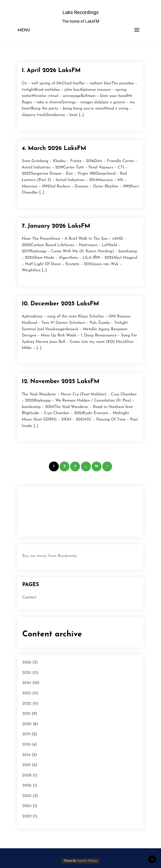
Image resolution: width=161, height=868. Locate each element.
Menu (24, 30)
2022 (27, 704)
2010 (26, 765)
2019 (26, 734)
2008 (27, 776)
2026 (27, 663)
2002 (27, 816)
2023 (27, 693)
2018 (26, 745)
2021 (26, 714)
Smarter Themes (87, 861)
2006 (27, 786)
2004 (27, 806)
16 (96, 466)
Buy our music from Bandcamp (50, 556)
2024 (27, 683)
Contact (29, 597)
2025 (27, 673)
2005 (27, 796)
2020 (27, 724)
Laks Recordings (80, 12)
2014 (26, 755)
